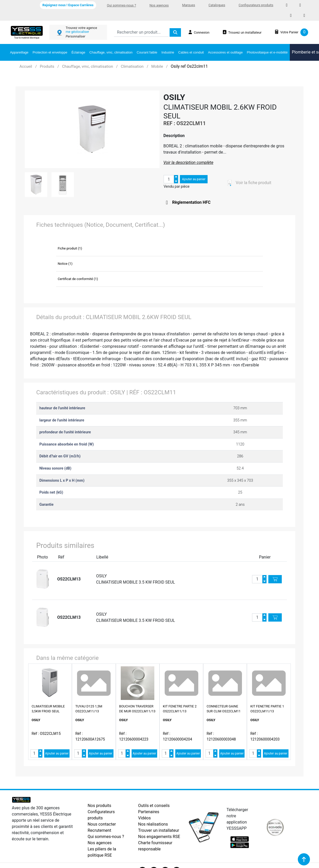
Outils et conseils (154, 806)
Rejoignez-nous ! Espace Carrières (68, 5)
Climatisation (132, 66)
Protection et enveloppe (50, 52)
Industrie (168, 52)
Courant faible (147, 52)
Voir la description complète (188, 163)
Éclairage (78, 52)
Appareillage (19, 52)
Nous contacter (102, 824)
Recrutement (99, 830)
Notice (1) (65, 264)
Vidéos (144, 818)
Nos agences (159, 5)
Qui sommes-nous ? (122, 5)
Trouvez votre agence (81, 28)
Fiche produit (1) (70, 248)
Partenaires (149, 812)
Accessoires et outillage (225, 52)
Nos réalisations (153, 824)
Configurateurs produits (256, 5)
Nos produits (99, 806)
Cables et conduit (191, 52)
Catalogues (217, 5)
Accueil (26, 66)
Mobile (157, 66)
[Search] (141, 32)
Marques (188, 5)
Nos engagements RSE (159, 837)
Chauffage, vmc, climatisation (111, 52)
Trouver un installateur (159, 830)
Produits (47, 66)
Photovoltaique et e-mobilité (267, 52)
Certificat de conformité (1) (78, 279)
